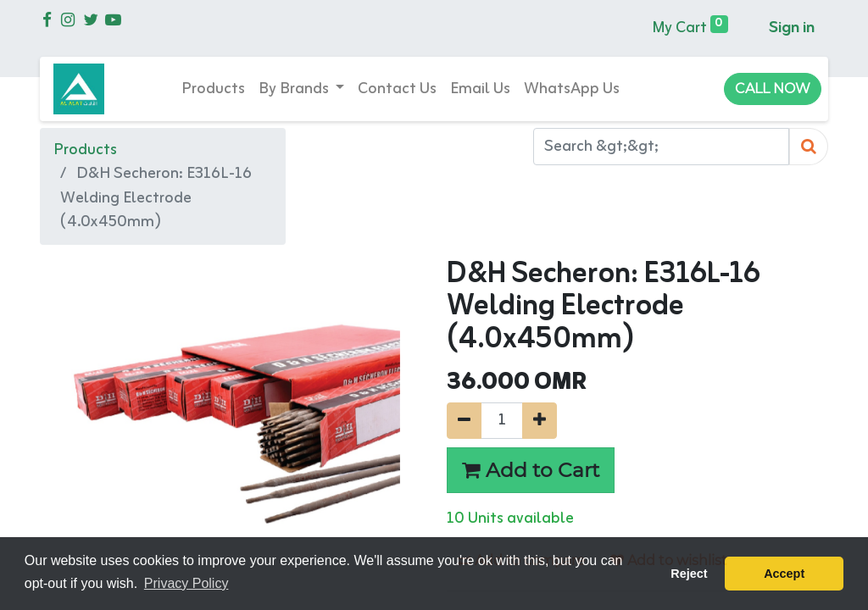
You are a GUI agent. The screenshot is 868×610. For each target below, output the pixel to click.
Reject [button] (689, 574)
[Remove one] (464, 421)
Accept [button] (784, 574)
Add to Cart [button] (531, 470)
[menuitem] (213, 89)
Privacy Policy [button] (186, 583)
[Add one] (540, 421)
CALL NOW (773, 89)
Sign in (792, 28)
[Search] (809, 147)
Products (85, 150)
